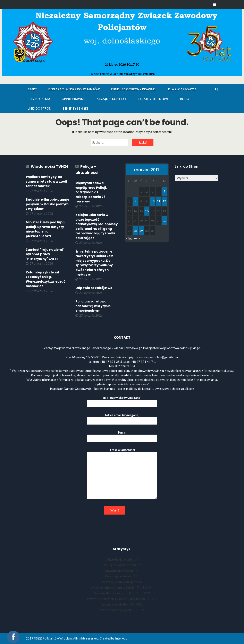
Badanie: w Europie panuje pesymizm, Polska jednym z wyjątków (48, 204)
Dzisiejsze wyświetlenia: (120, 565)
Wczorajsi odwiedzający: (120, 582)
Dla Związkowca (182, 89)
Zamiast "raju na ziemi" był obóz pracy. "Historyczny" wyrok (45, 254)
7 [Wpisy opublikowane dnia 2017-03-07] (135, 201)
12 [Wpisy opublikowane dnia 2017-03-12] (164, 201)
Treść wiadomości (122, 474)
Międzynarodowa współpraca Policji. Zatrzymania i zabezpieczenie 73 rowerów (91, 192)
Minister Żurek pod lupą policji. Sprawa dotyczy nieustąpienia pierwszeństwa (45, 229)
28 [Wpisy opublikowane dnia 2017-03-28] (135, 231)
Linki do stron (39, 108)
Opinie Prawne (73, 99)
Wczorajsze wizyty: (119, 576)
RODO (185, 99)
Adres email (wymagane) (122, 418)
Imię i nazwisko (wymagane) (122, 401)
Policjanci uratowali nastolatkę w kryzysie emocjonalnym (93, 306)
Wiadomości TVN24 (50, 166)
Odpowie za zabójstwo (94, 288)
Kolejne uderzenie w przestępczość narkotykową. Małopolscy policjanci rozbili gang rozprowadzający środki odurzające (96, 226)
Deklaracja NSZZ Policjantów (74, 89)
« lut (129, 238)
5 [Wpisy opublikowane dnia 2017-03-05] (164, 191)
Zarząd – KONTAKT (111, 99)
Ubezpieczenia (39, 99)
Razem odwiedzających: (115, 610)
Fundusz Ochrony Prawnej (134, 89)
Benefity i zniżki (75, 108)
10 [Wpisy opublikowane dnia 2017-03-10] (153, 201)
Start (32, 89)
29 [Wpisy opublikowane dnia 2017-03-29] (141, 231)
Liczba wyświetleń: (116, 604)
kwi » (137, 238)
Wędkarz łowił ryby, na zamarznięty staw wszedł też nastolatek (47, 181)
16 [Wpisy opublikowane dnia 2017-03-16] (147, 211)
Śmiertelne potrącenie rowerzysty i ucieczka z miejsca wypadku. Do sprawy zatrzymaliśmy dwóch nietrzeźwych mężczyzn (94, 263)
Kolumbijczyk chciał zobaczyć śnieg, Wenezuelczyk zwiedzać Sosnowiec (46, 279)
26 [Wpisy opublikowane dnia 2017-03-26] (164, 221)
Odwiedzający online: (121, 559)
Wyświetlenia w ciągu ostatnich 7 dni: (118, 587)
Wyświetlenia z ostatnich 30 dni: (118, 593)
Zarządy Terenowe (153, 99)
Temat (122, 435)
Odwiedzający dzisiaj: (120, 571)
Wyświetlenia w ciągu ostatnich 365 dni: (116, 599)
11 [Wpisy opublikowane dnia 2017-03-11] (159, 201)
